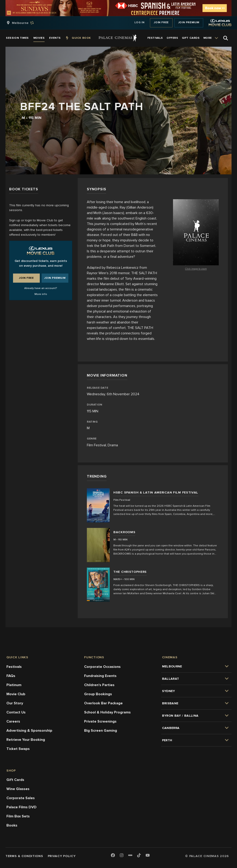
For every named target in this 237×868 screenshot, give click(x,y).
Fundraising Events (100, 676)
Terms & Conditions (24, 856)
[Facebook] (113, 856)
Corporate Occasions (102, 667)
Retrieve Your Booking (26, 740)
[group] (25, 23)
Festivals (14, 667)
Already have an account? (41, 288)
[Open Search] (226, 38)
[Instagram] (122, 856)
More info (41, 294)
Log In (140, 22)
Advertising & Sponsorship (29, 731)
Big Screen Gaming (101, 731)
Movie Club (16, 694)
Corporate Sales (21, 798)
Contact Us (16, 712)
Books (12, 825)
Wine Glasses (18, 789)
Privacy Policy (62, 856)
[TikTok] (139, 855)
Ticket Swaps (18, 749)
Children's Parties (99, 685)
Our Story (15, 703)
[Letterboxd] (130, 855)
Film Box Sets (18, 816)
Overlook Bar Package (103, 703)
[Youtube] (148, 856)
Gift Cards (15, 780)
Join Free (161, 22)
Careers (13, 721)
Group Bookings (98, 694)
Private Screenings (100, 721)
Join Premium (189, 22)
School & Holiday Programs (107, 712)
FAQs (11, 676)
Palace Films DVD (21, 807)
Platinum (14, 685)
